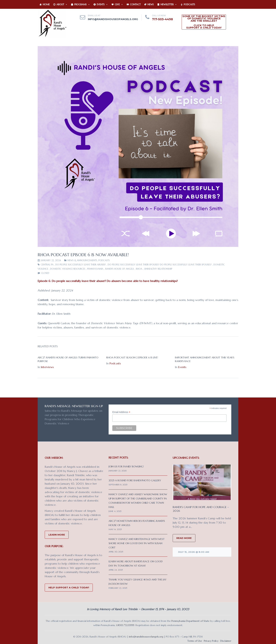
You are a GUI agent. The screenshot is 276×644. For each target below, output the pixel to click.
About (62, 5)
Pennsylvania (95, 269)
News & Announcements (82, 260)
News (151, 4)
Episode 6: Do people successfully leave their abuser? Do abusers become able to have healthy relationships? (108, 281)
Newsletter (169, 5)
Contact (135, 4)
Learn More (57, 535)
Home (46, 4)
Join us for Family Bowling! (126, 466)
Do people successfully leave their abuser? (81, 265)
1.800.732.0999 (125, 625)
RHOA (139, 269)
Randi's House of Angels (120, 269)
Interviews (47, 367)
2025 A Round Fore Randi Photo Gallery (135, 480)
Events (102, 5)
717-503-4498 (162, 19)
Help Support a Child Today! (69, 587)
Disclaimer (226, 641)
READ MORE (184, 538)
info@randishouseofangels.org (113, 19)
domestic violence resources (68, 269)
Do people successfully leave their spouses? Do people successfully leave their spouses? (160, 265)
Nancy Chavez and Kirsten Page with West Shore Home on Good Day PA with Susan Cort (137, 543)
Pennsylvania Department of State (190, 621)
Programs (82, 5)
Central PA (47, 265)
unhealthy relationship (158, 269)
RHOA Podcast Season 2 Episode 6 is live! (132, 357)
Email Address (121, 412)
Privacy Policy (211, 641)
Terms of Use (195, 641)
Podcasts (189, 4)
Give (119, 5)
